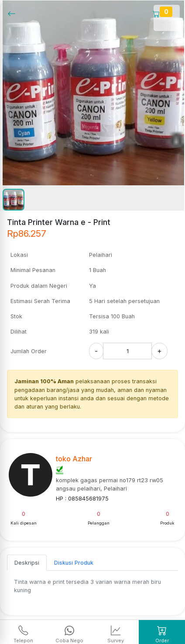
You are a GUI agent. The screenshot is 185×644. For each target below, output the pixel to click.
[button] (14, 200)
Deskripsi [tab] (27, 563)
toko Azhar (74, 459)
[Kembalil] (14, 13)
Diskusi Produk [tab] (74, 563)
